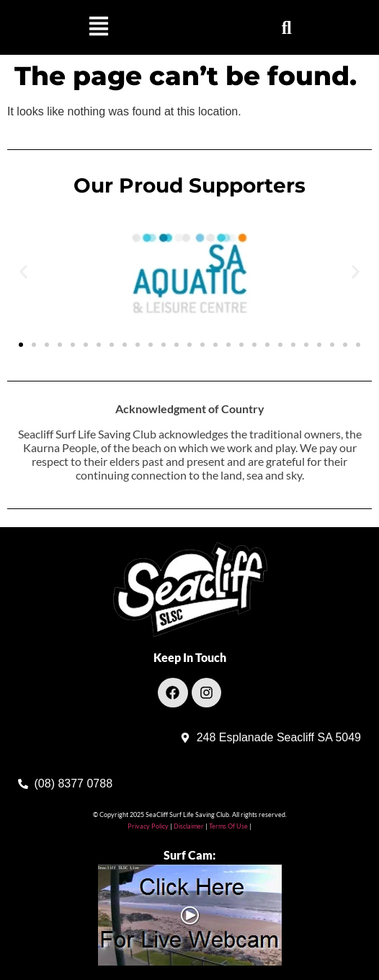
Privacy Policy (148, 826)
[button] (98, 27)
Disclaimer (189, 826)
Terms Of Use (228, 826)
